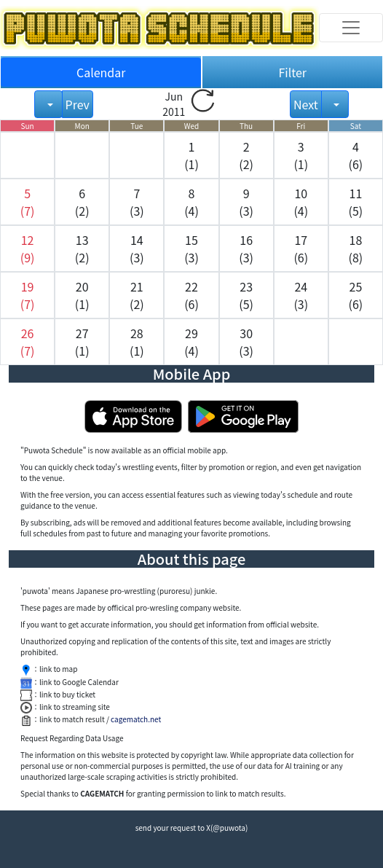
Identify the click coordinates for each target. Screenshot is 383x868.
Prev (78, 104)
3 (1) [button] (301, 155)
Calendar (101, 72)
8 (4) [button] (191, 202)
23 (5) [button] (246, 295)
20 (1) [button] (82, 295)
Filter (292, 72)
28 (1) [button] (137, 342)
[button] (28, 202)
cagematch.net (136, 719)
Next (306, 104)
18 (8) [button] (356, 249)
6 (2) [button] (82, 202)
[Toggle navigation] (351, 28)
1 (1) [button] (191, 155)
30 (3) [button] (246, 342)
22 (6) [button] (191, 295)
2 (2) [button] (246, 155)
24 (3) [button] (301, 295)
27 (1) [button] (82, 342)
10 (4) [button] (301, 202)
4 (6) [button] (356, 155)
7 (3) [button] (137, 202)
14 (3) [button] (137, 249)
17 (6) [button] (301, 249)
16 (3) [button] (246, 249)
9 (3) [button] (246, 202)
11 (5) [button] (356, 202)
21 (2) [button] (137, 295)
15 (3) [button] (191, 249)
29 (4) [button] (191, 342)
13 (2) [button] (82, 249)
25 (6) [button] (356, 295)
